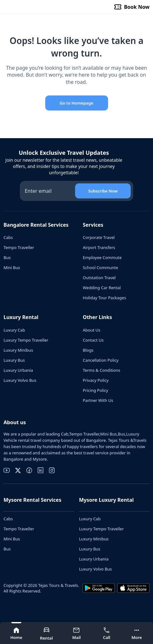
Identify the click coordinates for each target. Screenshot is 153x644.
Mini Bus (12, 268)
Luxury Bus (14, 360)
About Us (92, 330)
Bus (7, 257)
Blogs (88, 350)
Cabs (8, 237)
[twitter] (18, 470)
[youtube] (7, 470)
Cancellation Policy (101, 360)
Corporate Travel (99, 237)
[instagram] (52, 470)
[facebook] (29, 470)
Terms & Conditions (102, 370)
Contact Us (93, 340)
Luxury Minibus (18, 350)
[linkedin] (41, 470)
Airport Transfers (99, 247)
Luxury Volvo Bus (20, 380)
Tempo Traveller (19, 247)
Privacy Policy (96, 380)
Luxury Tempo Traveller (26, 340)
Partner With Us (98, 400)
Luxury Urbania (18, 370)
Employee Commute (102, 257)
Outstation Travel (99, 278)
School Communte (101, 268)
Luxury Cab (14, 330)
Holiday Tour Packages (105, 298)
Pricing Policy (96, 390)
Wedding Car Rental (102, 288)
